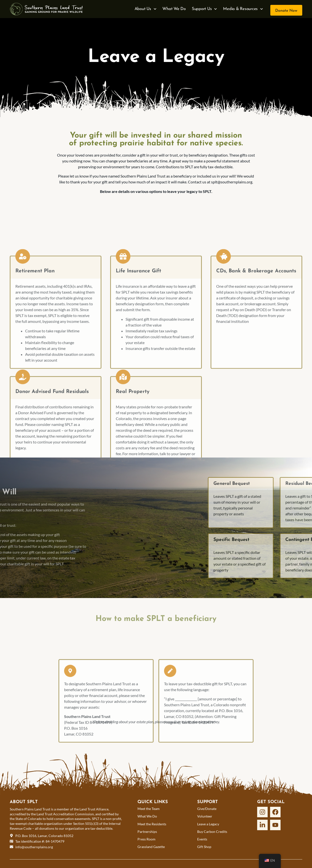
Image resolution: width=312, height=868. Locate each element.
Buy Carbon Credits (212, 832)
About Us (146, 9)
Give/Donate (207, 809)
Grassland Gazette (151, 847)
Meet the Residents (152, 824)
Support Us (204, 9)
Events (202, 839)
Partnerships (147, 832)
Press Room (146, 839)
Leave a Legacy (208, 824)
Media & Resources (243, 9)
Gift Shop (204, 847)
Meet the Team (149, 809)
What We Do (174, 9)
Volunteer (205, 816)
